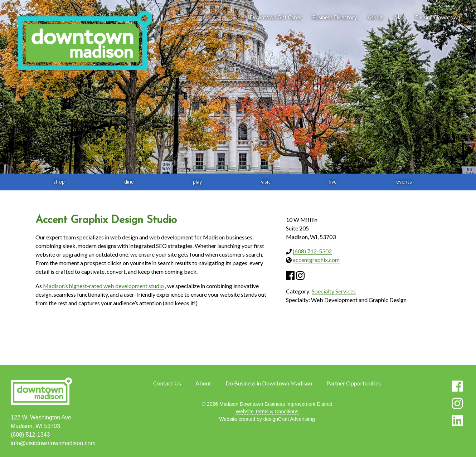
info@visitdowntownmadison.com (53, 443)
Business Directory (334, 17)
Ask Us (375, 17)
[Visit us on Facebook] (457, 386)
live (333, 182)
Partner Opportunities (354, 383)
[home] (85, 41)
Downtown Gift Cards (276, 17)
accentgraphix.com (316, 260)
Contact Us (167, 383)
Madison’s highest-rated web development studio (103, 286)
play (197, 182)
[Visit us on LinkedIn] (457, 420)
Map (399, 17)
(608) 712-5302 (312, 251)
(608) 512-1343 (30, 435)
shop (59, 182)
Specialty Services (334, 291)
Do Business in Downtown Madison (269, 383)
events (404, 182)
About (203, 383)
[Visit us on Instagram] (457, 403)
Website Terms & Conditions (267, 412)
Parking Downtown (438, 17)
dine (129, 182)
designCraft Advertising (289, 419)
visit (266, 182)
